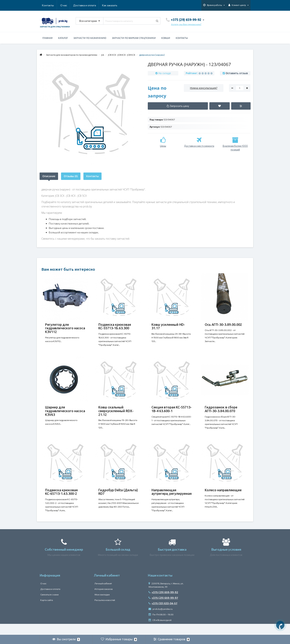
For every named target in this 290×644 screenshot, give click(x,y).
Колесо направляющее (223, 497)
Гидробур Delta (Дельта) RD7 (118, 499)
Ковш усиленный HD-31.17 (168, 326)
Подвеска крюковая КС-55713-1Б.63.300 (115, 326)
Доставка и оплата (67, 5)
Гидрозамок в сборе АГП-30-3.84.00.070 (221, 413)
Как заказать (92, 5)
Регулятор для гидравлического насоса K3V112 (65, 328)
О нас (45, 5)
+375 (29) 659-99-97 (163, 609)
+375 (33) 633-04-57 (163, 614)
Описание (49, 176)
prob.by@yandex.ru (161, 620)
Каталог (63, 38)
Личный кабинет (103, 594)
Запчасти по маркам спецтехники (134, 38)
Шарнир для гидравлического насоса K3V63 (65, 415)
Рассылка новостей (105, 611)
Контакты (112, 5)
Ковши (166, 38)
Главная (47, 38)
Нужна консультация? (204, 88)
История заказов (104, 600)
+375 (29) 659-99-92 (163, 603)
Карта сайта (47, 611)
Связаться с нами (49, 606)
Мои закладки (102, 606)
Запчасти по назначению (90, 38)
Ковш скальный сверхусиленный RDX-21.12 (116, 415)
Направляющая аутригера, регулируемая (172, 499)
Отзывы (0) (71, 176)
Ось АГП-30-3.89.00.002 (223, 324)
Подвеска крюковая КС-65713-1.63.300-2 (61, 499)
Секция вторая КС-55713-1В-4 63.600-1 (172, 413)
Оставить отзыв (237, 73)
